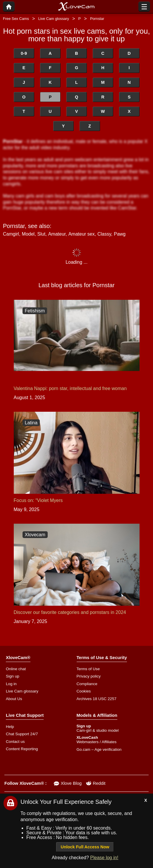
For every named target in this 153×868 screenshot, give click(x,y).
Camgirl (11, 234)
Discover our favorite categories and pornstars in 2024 (70, 612)
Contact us (15, 742)
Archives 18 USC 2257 (97, 699)
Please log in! (104, 858)
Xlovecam (35, 535)
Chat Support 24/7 (22, 734)
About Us (14, 699)
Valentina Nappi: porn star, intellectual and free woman (70, 388)
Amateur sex (82, 234)
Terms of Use (88, 669)
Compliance (87, 684)
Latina (31, 423)
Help (10, 727)
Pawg (120, 234)
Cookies (84, 691)
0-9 (24, 53)
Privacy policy (89, 676)
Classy (104, 234)
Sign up (13, 676)
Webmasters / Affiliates (97, 742)
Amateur (57, 234)
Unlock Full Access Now (85, 847)
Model (28, 234)
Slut (42, 234)
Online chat (16, 669)
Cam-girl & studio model (98, 730)
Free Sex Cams (16, 19)
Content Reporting (22, 749)
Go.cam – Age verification (99, 749)
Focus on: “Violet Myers (38, 500)
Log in (11, 684)
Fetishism (35, 311)
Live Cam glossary (54, 19)
